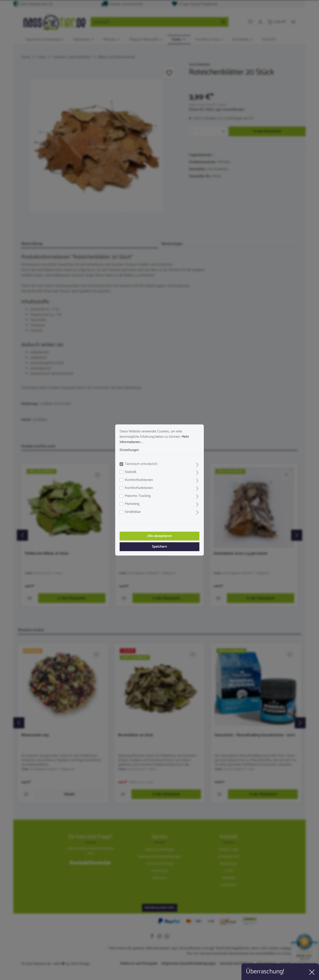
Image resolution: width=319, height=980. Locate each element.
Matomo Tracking (138, 496)
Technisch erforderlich (141, 464)
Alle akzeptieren (160, 536)
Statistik (131, 472)
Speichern (159, 547)
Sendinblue (133, 512)
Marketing (132, 504)
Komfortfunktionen (139, 480)
